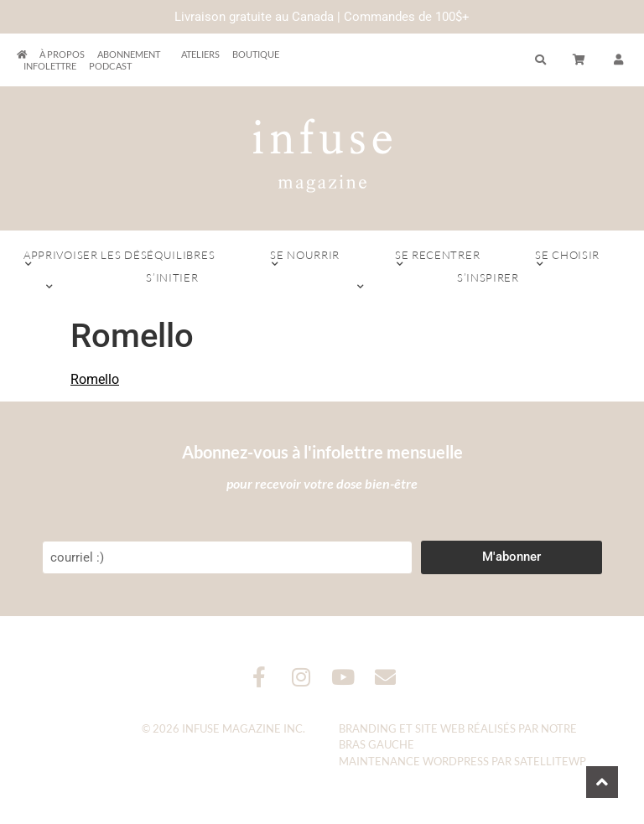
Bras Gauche (377, 744)
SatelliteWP (550, 761)
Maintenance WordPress (414, 761)
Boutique (256, 54)
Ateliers (200, 54)
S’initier (172, 282)
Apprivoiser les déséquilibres (119, 259)
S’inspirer (488, 282)
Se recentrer (437, 259)
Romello (95, 379)
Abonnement (133, 54)
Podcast (110, 66)
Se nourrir (305, 259)
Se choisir (567, 259)
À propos (62, 54)
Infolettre (50, 66)
